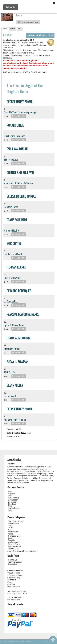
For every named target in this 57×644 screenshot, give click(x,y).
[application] (19, 117)
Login (10, 496)
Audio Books (13, 532)
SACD (11, 530)
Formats (11, 540)
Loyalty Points (14, 508)
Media (20, 28)
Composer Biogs (15, 536)
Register (11, 494)
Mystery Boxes (14, 544)
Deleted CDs (13, 548)
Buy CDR (5, 28)
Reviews (13, 28)
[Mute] (23, 116)
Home (11, 492)
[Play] (13, 116)
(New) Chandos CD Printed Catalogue (22, 551)
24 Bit (10, 528)
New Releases (14, 524)
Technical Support (15, 562)
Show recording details (28, 22)
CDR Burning (13, 498)
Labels (11, 538)
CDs (10, 526)
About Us (12, 464)
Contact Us (13, 560)
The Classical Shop (16, 521)
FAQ (10, 506)
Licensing (12, 502)
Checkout (12, 504)
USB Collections (15, 542)
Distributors (13, 564)
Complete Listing (15, 546)
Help (10, 510)
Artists (11, 534)
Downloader (13, 500)
